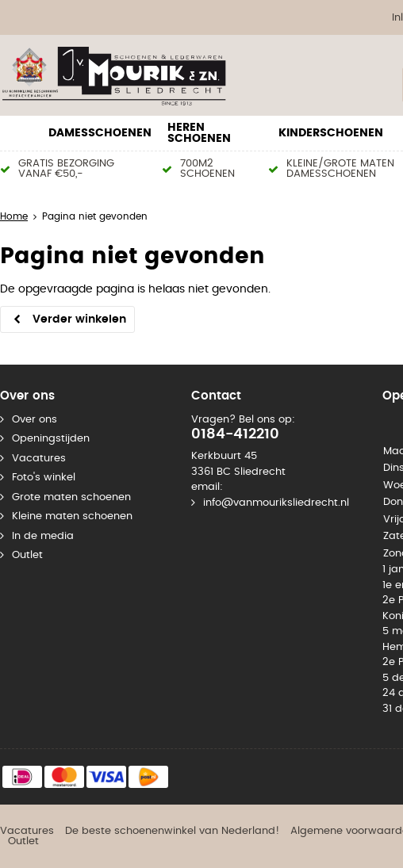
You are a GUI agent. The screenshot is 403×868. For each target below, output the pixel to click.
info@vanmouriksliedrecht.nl (276, 503)
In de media (43, 536)
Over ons (35, 420)
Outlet (27, 555)
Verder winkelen (79, 319)
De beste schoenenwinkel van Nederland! (172, 831)
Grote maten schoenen (71, 497)
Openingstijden (51, 439)
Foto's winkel (44, 478)
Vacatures (39, 459)
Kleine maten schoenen (72, 516)
